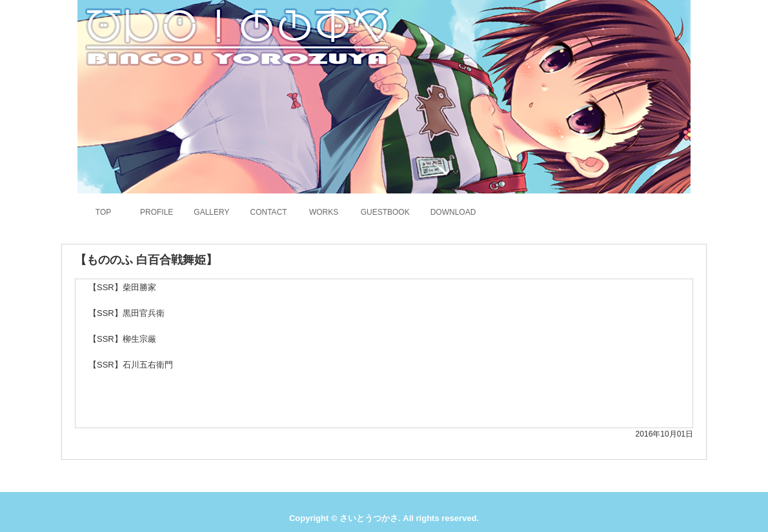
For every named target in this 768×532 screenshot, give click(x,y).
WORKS (324, 212)
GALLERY (211, 212)
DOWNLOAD (453, 212)
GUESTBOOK (385, 212)
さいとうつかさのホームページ (235, 35)
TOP (103, 212)
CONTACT (269, 212)
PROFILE (157, 212)
